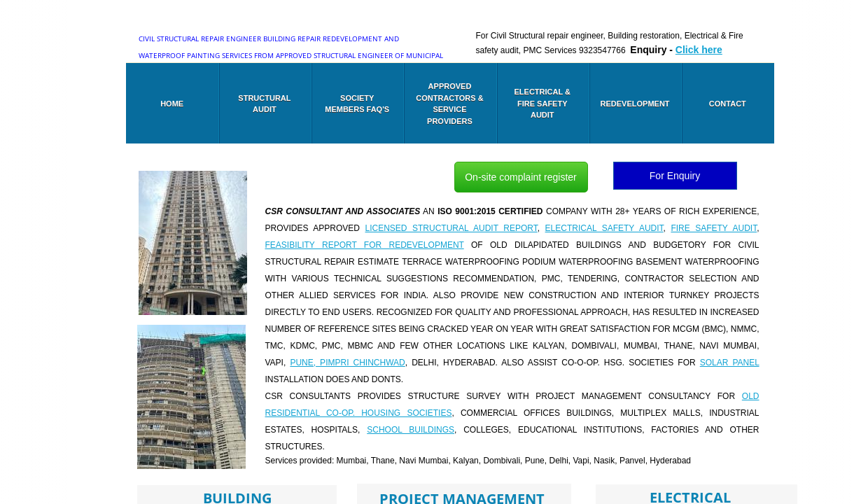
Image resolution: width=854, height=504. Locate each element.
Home (172, 104)
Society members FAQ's (357, 104)
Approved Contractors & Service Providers (449, 104)
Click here (699, 50)
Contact (728, 104)
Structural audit (264, 104)
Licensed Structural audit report (451, 228)
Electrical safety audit (604, 228)
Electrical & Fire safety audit (542, 103)
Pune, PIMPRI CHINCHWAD (347, 363)
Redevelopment (635, 104)
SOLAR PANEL (730, 363)
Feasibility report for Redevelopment (365, 245)
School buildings (411, 430)
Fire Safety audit (714, 228)
